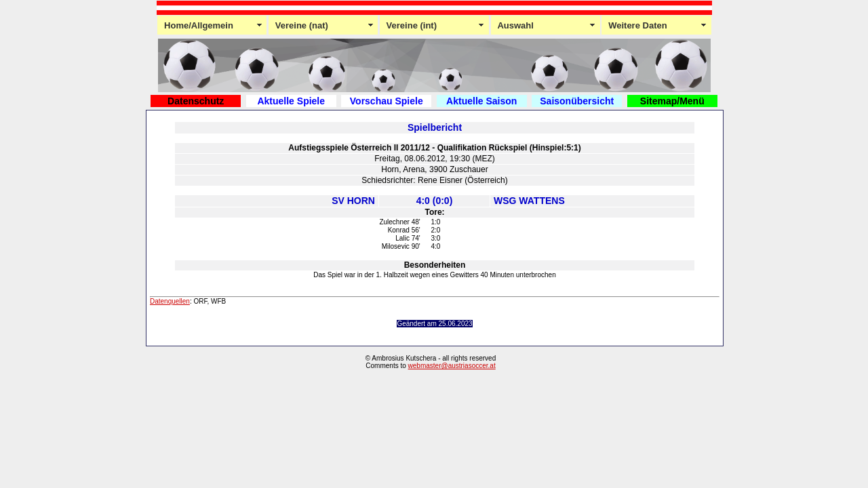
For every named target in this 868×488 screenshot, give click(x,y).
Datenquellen (170, 301)
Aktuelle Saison (481, 101)
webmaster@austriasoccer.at (452, 366)
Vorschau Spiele (387, 101)
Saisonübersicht (577, 101)
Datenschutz (196, 101)
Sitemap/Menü (672, 101)
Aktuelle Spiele (291, 101)
